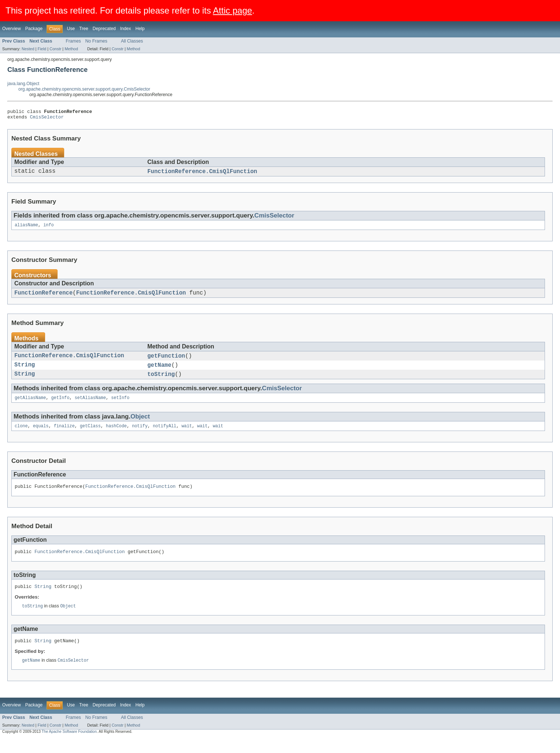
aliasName (26, 229)
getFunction (166, 362)
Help (140, 29)
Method (71, 49)
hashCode (116, 436)
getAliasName (30, 407)
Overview (12, 29)
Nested (28, 49)
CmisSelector (47, 119)
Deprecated (104, 29)
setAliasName (90, 407)
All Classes (132, 41)
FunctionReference (43, 297)
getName (160, 372)
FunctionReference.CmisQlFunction (202, 174)
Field (42, 49)
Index (125, 29)
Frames (73, 41)
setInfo (120, 407)
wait (187, 436)
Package (34, 29)
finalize (64, 436)
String (25, 372)
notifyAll (165, 436)
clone (21, 436)
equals (41, 436)
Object (140, 426)
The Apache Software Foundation (69, 747)
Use (71, 29)
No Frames (96, 41)
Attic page (233, 10)
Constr (55, 49)
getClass (90, 436)
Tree (84, 29)
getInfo (61, 407)
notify (140, 436)
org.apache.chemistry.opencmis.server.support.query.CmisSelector (84, 89)
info (48, 229)
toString (161, 382)
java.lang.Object (23, 84)
